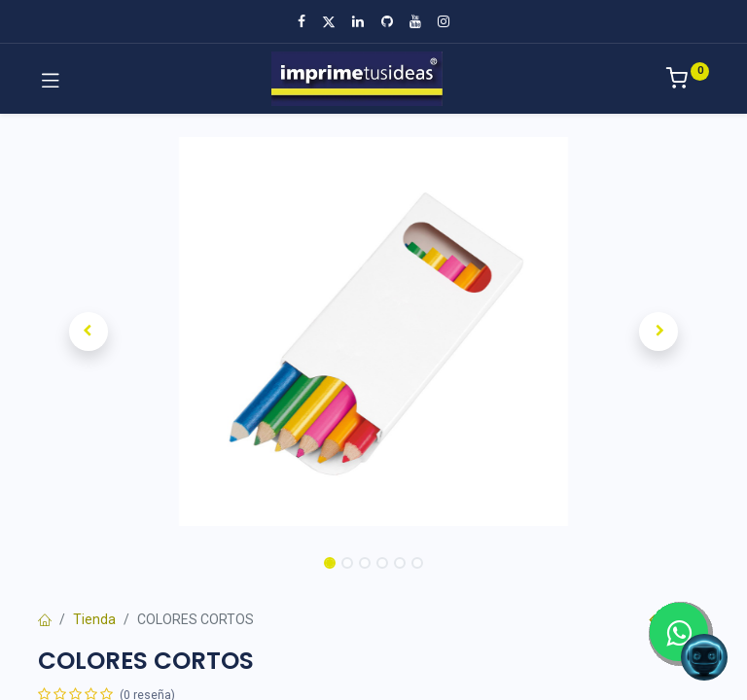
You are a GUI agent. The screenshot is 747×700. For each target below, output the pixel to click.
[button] (89, 332)
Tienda (94, 619)
